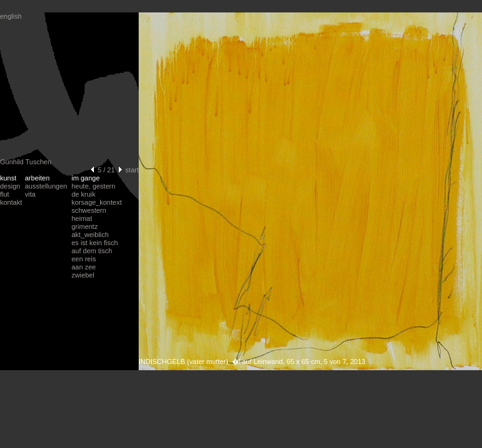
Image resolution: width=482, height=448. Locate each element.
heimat (82, 218)
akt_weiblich (90, 235)
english (11, 16)
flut (5, 194)
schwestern (89, 210)
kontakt (11, 202)
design (10, 186)
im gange (86, 178)
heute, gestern (93, 186)
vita (30, 194)
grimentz (85, 226)
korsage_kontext (97, 202)
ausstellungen (46, 186)
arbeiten (37, 178)
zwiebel (83, 275)
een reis (84, 259)
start (132, 170)
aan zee (84, 267)
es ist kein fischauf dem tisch (95, 247)
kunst (8, 178)
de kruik (84, 194)
